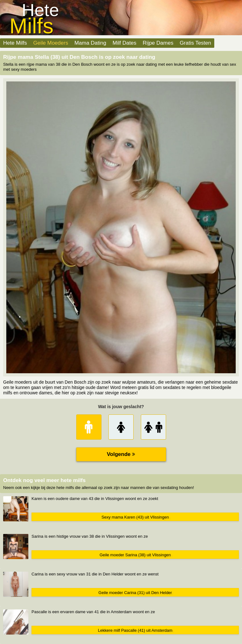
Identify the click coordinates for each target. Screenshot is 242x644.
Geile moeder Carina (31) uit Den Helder (135, 593)
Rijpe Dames (158, 43)
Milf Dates (124, 43)
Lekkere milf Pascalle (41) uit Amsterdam (135, 630)
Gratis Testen (195, 43)
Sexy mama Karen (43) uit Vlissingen (135, 517)
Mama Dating (90, 43)
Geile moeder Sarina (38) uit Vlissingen (135, 555)
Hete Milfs (15, 43)
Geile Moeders (51, 43)
